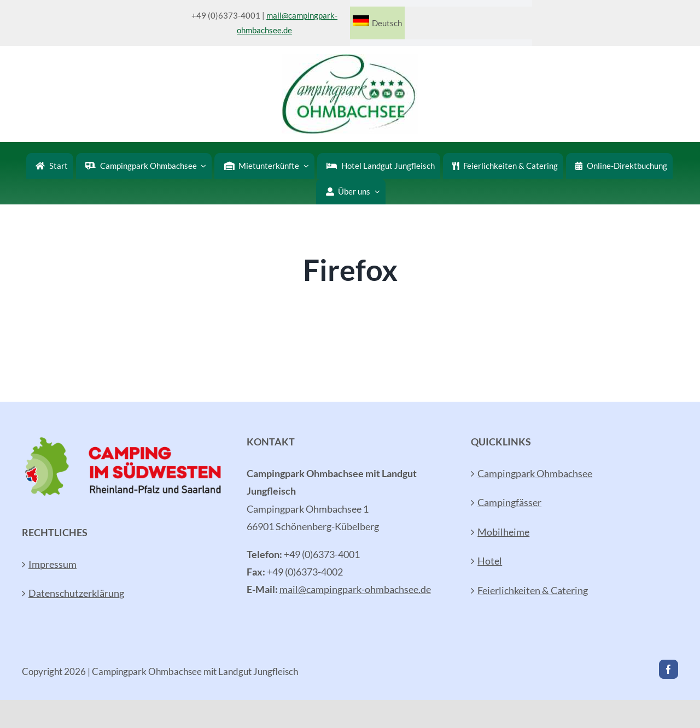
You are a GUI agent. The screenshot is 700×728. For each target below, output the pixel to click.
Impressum (52, 564)
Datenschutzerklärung (76, 593)
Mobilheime (503, 532)
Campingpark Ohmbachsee (535, 473)
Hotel (490, 561)
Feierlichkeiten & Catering (533, 590)
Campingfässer (509, 502)
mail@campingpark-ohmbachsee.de (355, 589)
